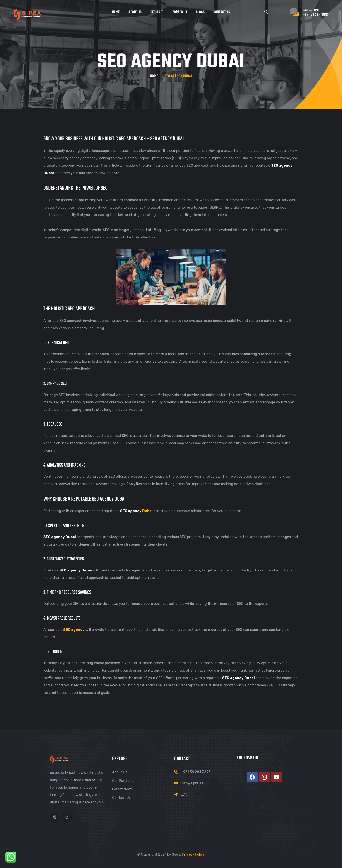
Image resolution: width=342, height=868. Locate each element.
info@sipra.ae (192, 783)
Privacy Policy (193, 854)
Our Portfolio (123, 781)
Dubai (147, 511)
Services (157, 12)
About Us (135, 12)
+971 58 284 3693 (196, 772)
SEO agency (74, 630)
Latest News (122, 789)
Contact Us (222, 12)
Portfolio (180, 12)
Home (116, 12)
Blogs (200, 12)
